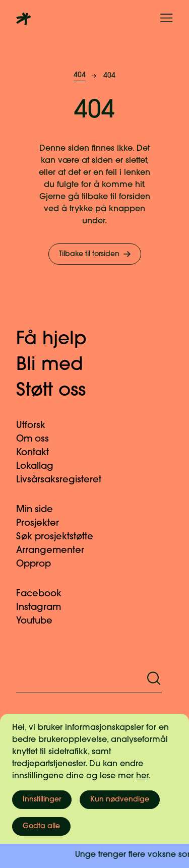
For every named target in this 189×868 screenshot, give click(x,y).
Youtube (40, 621)
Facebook (45, 594)
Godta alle (41, 826)
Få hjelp (62, 340)
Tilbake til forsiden (96, 254)
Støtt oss (61, 391)
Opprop (40, 564)
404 (80, 75)
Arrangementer (56, 551)
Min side (41, 510)
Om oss (39, 439)
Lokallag (41, 467)
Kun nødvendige (120, 800)
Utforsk (37, 426)
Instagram (45, 608)
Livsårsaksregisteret (65, 480)
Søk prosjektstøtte (61, 537)
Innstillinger (42, 800)
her (142, 776)
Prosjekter (44, 523)
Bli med (60, 365)
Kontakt (39, 453)
